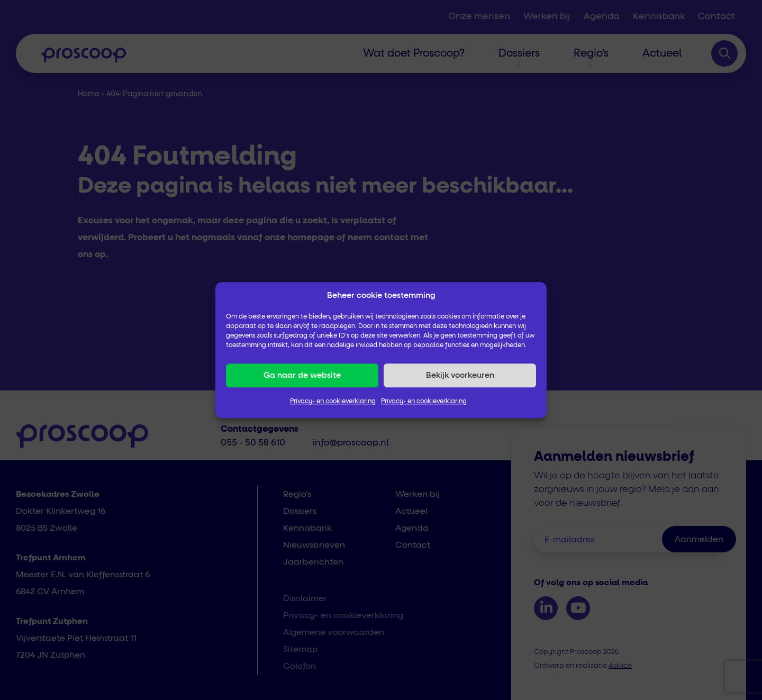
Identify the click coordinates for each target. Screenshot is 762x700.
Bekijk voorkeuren (460, 375)
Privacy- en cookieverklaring (333, 402)
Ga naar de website (302, 375)
